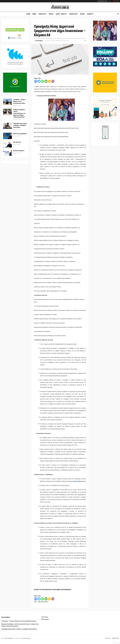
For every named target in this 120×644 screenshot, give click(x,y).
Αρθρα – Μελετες (61, 14)
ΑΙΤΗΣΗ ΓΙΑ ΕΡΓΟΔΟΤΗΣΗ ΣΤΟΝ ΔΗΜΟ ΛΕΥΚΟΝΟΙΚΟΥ (53, 590)
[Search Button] (118, 14)
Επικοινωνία (45, 619)
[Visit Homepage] (60, 7)
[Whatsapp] (43, 81)
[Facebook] (36, 81)
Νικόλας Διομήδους (19, 151)
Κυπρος (51, 14)
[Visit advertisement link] (61, 110)
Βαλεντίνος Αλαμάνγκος (20, 134)
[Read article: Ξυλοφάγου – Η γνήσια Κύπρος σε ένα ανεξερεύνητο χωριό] (7, 102)
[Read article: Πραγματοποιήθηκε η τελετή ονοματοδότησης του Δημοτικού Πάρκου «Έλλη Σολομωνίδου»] (7, 112)
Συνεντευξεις (73, 14)
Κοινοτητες (42, 14)
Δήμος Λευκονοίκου (43, 602)
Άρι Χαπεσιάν (17, 142)
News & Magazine (10, 638)
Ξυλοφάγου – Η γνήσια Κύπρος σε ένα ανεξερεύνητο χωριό (19, 101)
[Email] (46, 81)
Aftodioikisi (39, 41)
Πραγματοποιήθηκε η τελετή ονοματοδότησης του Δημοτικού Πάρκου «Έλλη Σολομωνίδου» (19, 113)
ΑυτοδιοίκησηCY (26, 638)
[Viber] (53, 81)
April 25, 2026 (17, 136)
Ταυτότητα (45, 617)
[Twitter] (39, 81)
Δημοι (34, 14)
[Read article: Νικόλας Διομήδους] (7, 153)
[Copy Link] (49, 81)
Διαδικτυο (90, 14)
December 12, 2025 (50, 41)
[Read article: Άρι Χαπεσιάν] (7, 144)
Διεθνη (82, 14)
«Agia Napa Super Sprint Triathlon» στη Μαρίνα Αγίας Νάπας (20, 125)
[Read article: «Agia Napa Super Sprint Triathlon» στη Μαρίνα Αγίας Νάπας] (7, 126)
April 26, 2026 (17, 106)
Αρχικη (28, 14)
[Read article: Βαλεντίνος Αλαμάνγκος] (7, 136)
